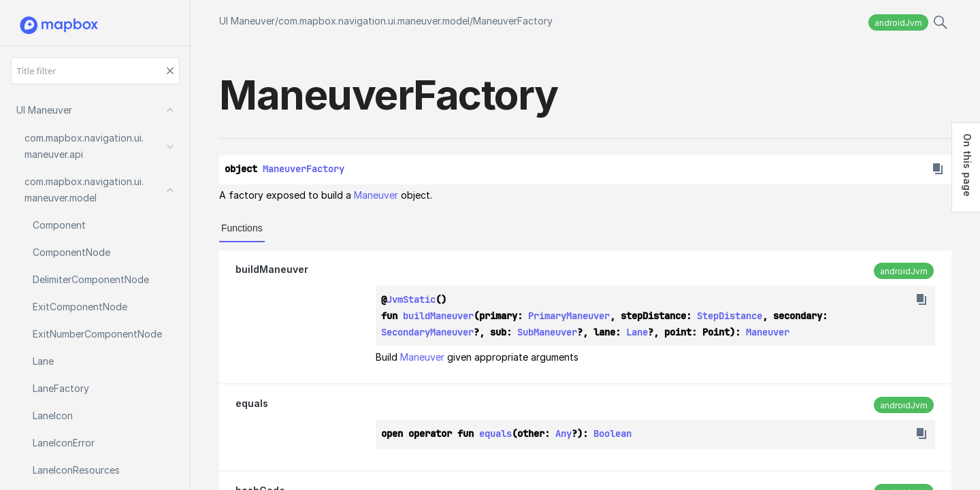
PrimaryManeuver (569, 316)
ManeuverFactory (513, 21)
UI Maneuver (247, 21)
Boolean (612, 434)
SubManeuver (547, 332)
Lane (637, 332)
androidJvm (898, 23)
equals (252, 403)
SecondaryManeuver (427, 332)
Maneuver (376, 195)
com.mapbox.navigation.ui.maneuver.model (374, 21)
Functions (242, 228)
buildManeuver (272, 269)
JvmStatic (411, 299)
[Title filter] (95, 71)
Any (563, 434)
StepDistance (730, 316)
